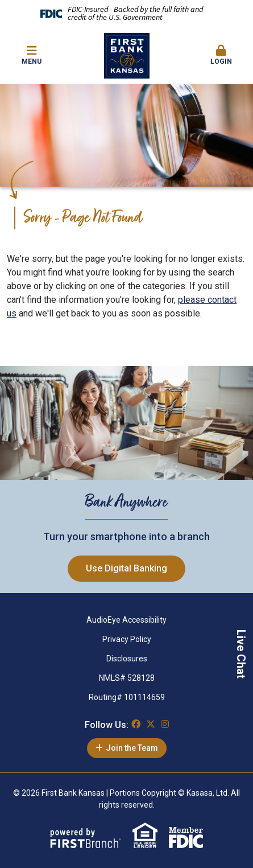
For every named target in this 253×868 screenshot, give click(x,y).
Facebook (136, 724)
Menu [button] (32, 55)
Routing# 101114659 (127, 697)
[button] (221, 56)
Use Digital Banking (126, 568)
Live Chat (241, 654)
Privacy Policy (127, 639)
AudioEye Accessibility (126, 620)
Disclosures (127, 659)
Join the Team (132, 748)
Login (221, 55)
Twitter (151, 724)
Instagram (165, 724)
